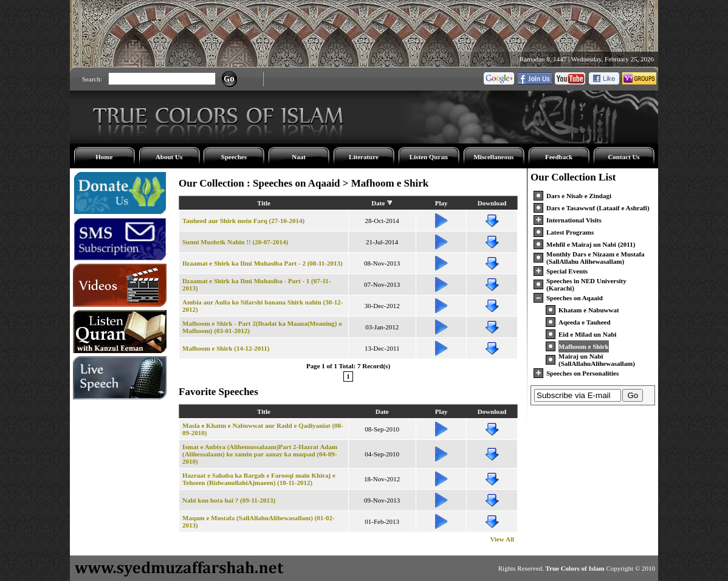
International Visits (574, 220)
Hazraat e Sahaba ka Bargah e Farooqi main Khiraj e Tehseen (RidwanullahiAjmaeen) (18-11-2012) (259, 479)
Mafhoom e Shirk (584, 346)
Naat (299, 157)
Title (264, 203)
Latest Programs (570, 232)
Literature (364, 157)
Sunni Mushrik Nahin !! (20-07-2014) (235, 242)
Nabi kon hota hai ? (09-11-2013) (229, 500)
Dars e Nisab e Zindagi (579, 196)
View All (502, 539)
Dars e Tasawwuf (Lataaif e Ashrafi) (598, 208)
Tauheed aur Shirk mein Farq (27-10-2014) (243, 221)
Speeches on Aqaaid (575, 298)
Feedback (559, 157)
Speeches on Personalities (582, 373)
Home (104, 157)
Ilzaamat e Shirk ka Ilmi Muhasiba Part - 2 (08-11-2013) (263, 263)
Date (378, 203)
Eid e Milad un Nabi (587, 334)
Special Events (567, 271)
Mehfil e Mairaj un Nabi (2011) (591, 244)
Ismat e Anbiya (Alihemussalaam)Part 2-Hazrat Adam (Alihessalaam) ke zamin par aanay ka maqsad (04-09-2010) (260, 454)
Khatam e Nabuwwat (589, 310)
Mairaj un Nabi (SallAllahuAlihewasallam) (597, 360)
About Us (169, 157)
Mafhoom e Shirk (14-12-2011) (226, 348)
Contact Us (623, 157)
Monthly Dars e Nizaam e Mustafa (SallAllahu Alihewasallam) (596, 258)
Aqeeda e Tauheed (585, 322)
